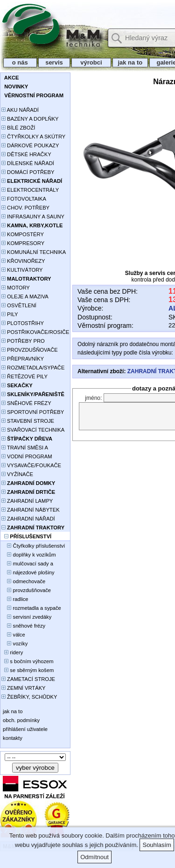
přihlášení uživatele (24, 729)
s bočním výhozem (28, 661)
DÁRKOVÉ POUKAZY (30, 145)
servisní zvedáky (26, 617)
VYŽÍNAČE (17, 474)
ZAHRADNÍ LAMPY (27, 501)
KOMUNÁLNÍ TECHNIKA (34, 252)
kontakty (12, 738)
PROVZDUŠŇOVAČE (30, 350)
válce (13, 635)
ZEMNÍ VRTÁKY (24, 688)
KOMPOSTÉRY (23, 234)
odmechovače (23, 581)
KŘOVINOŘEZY (23, 261)
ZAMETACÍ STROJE (28, 679)
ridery (12, 652)
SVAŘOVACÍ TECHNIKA (33, 430)
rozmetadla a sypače (31, 608)
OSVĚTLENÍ (19, 305)
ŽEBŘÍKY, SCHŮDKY (29, 697)
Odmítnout (94, 857)
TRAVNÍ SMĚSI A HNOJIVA (25, 448)
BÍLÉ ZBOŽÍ (18, 128)
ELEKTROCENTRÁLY (30, 190)
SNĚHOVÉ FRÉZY (26, 403)
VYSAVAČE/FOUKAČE (31, 465)
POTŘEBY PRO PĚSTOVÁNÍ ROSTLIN (28, 342)
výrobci (91, 62)
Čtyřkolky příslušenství (33, 546)
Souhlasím (157, 845)
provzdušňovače (26, 590)
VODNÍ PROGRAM (27, 456)
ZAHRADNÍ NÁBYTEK (31, 510)
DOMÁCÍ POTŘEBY (28, 172)
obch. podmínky (21, 720)
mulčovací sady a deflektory (27, 564)
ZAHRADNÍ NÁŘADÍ (28, 519)
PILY (10, 314)
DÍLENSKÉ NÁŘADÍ (28, 163)
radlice (15, 599)
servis (54, 62)
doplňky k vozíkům (29, 555)
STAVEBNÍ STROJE (28, 421)
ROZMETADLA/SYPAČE (33, 368)
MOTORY (16, 288)
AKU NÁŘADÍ (20, 110)
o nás (20, 62)
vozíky (14, 644)
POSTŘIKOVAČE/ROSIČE (35, 332)
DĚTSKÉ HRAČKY (26, 154)
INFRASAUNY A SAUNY (33, 217)
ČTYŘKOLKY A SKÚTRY (33, 137)
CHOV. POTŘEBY (25, 208)
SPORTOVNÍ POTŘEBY (33, 412)
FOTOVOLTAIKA (24, 199)
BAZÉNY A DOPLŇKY (30, 119)
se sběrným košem (28, 670)
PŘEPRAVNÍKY (23, 359)
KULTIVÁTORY (22, 270)
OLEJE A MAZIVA (25, 297)
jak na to (130, 62)
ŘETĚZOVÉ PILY (24, 376)
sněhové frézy (23, 626)
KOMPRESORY (23, 243)
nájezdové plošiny (28, 572)
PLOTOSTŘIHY (23, 323)
